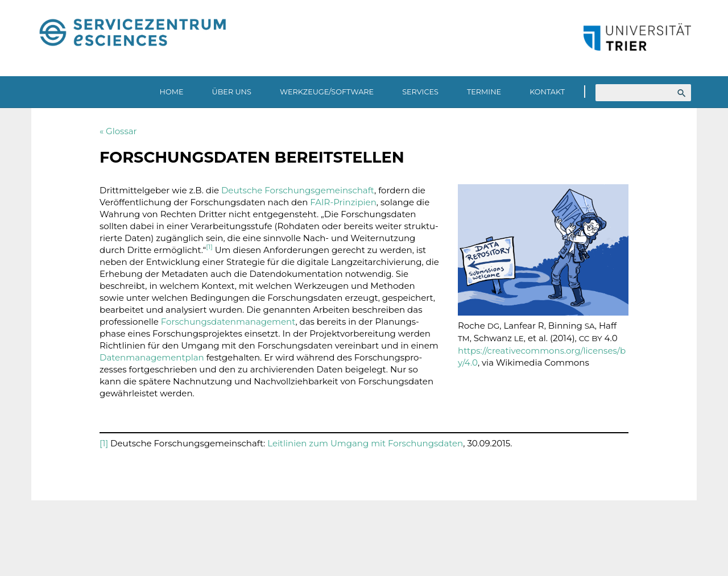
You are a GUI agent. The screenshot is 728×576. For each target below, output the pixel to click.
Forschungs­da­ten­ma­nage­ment (228, 322)
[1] (104, 443)
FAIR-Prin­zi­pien (343, 202)
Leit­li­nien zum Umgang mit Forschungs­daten (365, 443)
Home (172, 92)
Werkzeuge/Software (327, 92)
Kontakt (547, 92)
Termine (484, 92)
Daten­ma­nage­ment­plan (153, 357)
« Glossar (118, 131)
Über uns (232, 92)
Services (420, 92)
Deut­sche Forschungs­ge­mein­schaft (298, 190)
